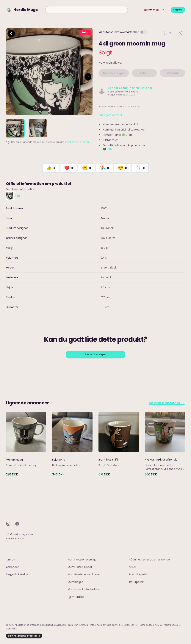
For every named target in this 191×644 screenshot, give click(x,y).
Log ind (178, 10)
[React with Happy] (87, 168)
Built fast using (24, 636)
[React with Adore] (122, 168)
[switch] (144, 32)
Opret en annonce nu (77, 142)
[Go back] (11, 34)
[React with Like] (51, 168)
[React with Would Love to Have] (140, 168)
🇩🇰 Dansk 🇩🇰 (154, 10)
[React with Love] (69, 168)
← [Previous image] (10, 77)
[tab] (15, 128)
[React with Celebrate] (104, 168)
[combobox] (87, 10)
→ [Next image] (88, 77)
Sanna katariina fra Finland (130, 88)
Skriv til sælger (95, 354)
